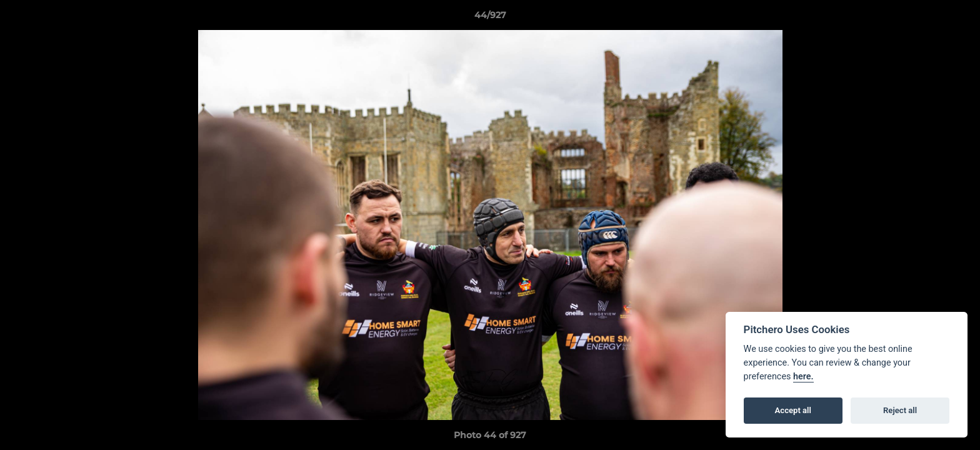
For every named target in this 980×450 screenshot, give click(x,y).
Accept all (793, 410)
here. (803, 377)
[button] (957, 18)
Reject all (900, 410)
